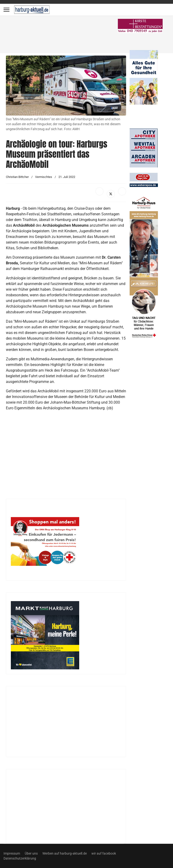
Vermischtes (44, 177)
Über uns (31, 853)
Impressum (12, 853)
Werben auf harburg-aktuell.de (65, 853)
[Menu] (6, 10)
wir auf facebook (104, 853)
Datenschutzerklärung (20, 858)
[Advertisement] (72, 35)
